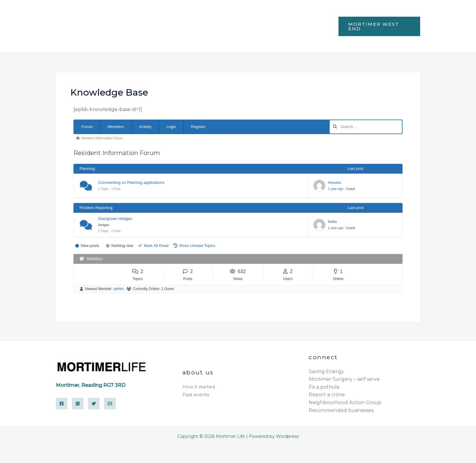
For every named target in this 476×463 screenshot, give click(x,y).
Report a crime (327, 395)
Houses (335, 182)
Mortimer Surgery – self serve (345, 379)
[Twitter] (94, 404)
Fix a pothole (324, 387)
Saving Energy (326, 372)
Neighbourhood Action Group (345, 402)
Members (116, 127)
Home (130, 15)
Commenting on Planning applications (131, 182)
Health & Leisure (203, 15)
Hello (332, 222)
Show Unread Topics (197, 246)
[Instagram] (78, 404)
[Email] (110, 404)
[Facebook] (62, 404)
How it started (199, 387)
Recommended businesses (341, 410)
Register (198, 127)
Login (171, 127)
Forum (87, 127)
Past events (196, 395)
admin (119, 289)
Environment (253, 15)
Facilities (160, 15)
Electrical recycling (147, 37)
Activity (145, 127)
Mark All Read (156, 246)
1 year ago (336, 189)
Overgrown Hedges (115, 219)
